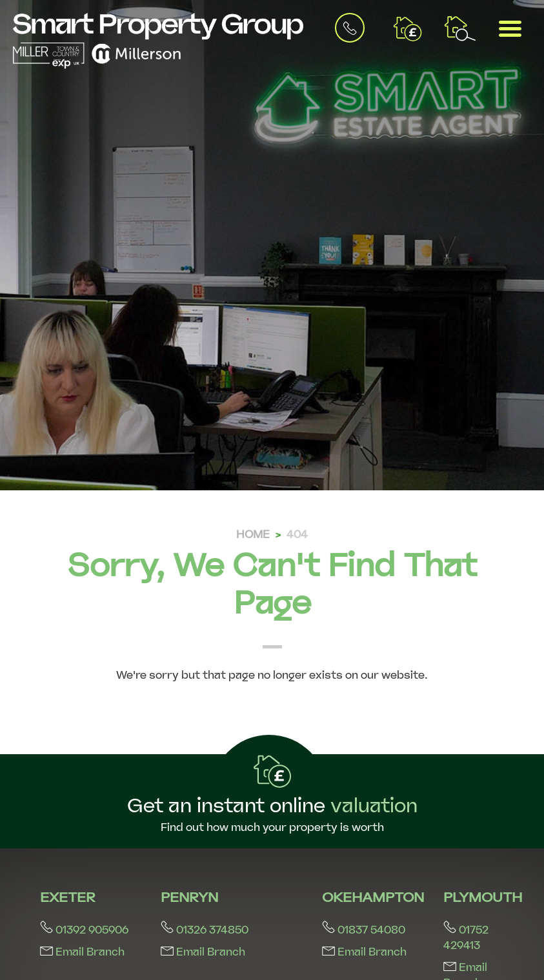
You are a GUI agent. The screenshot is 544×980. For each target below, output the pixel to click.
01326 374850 (205, 930)
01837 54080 (364, 930)
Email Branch (82, 952)
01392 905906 (84, 930)
